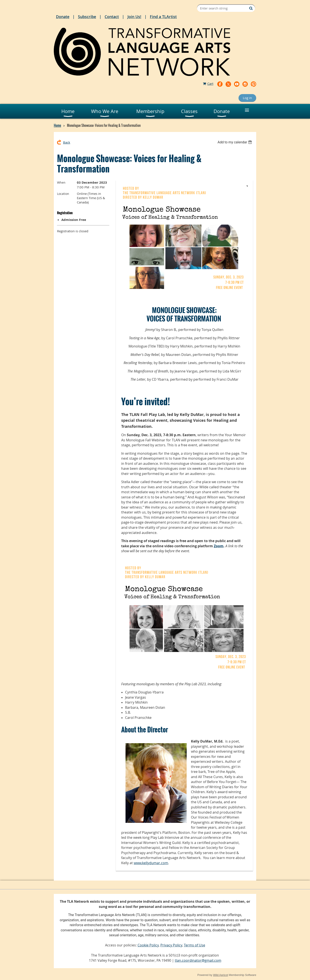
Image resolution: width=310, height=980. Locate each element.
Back (67, 142)
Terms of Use (195, 945)
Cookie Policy (148, 945)
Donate (63, 17)
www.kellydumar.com (151, 863)
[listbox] (235, 142)
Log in (247, 98)
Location (63, 194)
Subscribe (87, 17)
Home (57, 125)
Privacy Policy (171, 945)
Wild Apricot (221, 975)
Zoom (219, 546)
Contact (112, 17)
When (61, 182)
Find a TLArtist (163, 17)
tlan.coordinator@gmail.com (198, 960)
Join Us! (134, 17)
